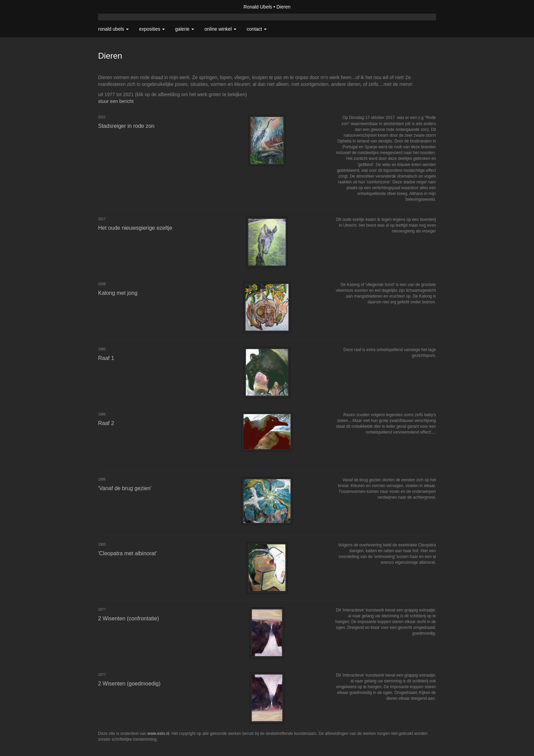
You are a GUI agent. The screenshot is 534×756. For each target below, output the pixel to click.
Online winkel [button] (220, 29)
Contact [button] (257, 29)
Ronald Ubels (258, 7)
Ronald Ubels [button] (113, 29)
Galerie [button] (185, 29)
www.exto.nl (158, 734)
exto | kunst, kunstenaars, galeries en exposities (117, 7)
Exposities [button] (152, 29)
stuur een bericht (116, 101)
